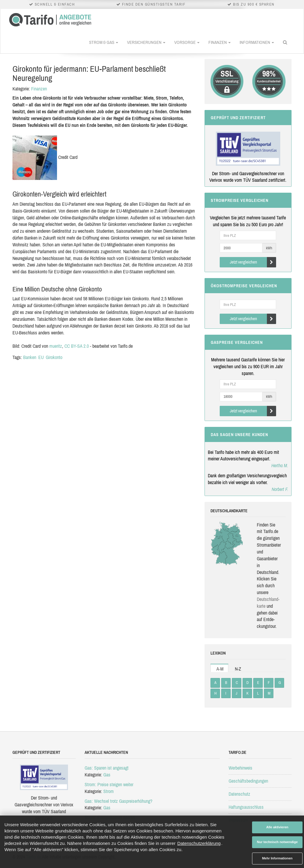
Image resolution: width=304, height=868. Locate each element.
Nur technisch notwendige (277, 842)
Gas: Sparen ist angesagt (107, 768)
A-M (220, 669)
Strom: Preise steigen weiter (109, 784)
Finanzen (220, 42)
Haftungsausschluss (246, 807)
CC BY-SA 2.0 (77, 346)
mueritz (56, 346)
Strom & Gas (104, 42)
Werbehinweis (240, 768)
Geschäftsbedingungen (248, 781)
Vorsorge (187, 42)
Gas (107, 775)
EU (41, 357)
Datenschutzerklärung (199, 843)
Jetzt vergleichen (253, 262)
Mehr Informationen (277, 858)
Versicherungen (146, 42)
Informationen (257, 42)
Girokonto (54, 357)
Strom (109, 791)
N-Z (238, 669)
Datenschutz (239, 794)
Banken (30, 357)
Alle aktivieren (277, 827)
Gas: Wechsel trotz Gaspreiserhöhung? (118, 801)
